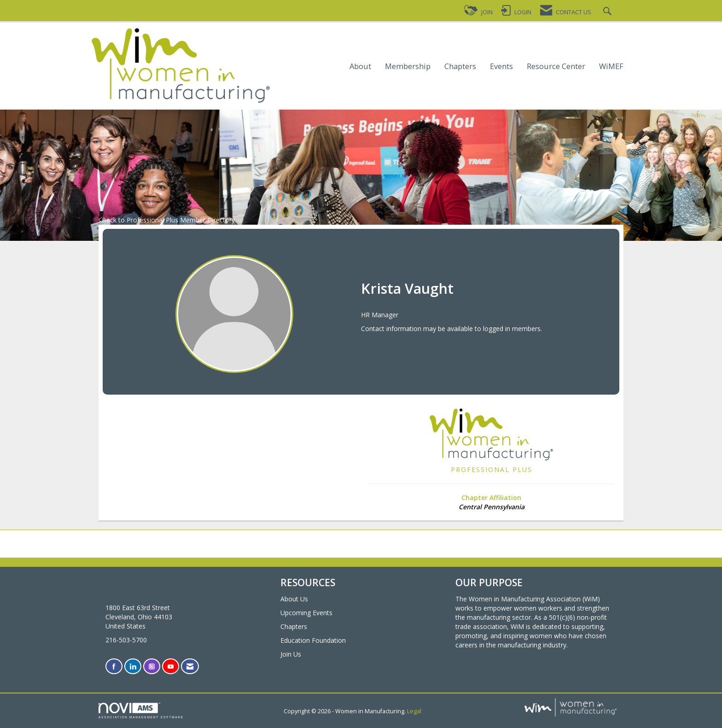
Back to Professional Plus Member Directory (167, 220)
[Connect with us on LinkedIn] (133, 667)
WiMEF (611, 67)
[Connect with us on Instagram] (152, 667)
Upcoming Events (306, 613)
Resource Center (556, 67)
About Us (294, 599)
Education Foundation (313, 640)
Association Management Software (141, 711)
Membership (408, 67)
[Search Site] (608, 12)
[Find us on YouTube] (171, 667)
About (360, 67)
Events (501, 67)
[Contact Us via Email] (190, 667)
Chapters (460, 67)
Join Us (291, 654)
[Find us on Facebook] (114, 667)
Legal (414, 711)
